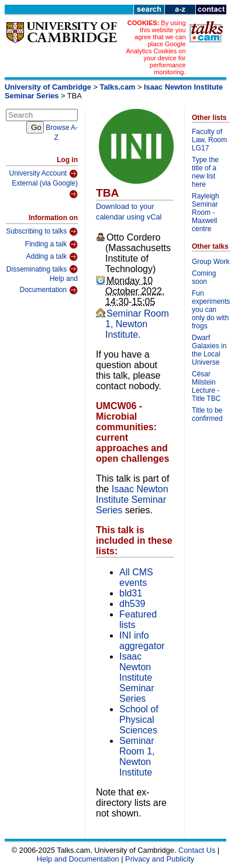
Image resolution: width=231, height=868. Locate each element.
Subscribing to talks (42, 232)
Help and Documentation (49, 285)
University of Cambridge (48, 87)
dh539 (132, 604)
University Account (43, 174)
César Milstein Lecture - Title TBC (206, 386)
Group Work (211, 262)
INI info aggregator (142, 641)
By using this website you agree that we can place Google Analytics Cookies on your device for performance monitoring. (156, 47)
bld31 (131, 593)
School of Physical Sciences (139, 720)
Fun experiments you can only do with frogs (211, 310)
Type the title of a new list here (205, 172)
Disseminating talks (42, 269)
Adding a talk (52, 257)
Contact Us (197, 850)
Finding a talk (51, 245)
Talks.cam (118, 87)
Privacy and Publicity (160, 859)
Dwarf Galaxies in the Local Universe (209, 350)
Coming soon (204, 277)
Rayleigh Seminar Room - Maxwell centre (206, 212)
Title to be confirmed (207, 414)
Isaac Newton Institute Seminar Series (132, 500)
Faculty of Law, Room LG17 (209, 140)
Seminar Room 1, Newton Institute (137, 324)
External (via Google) (45, 189)
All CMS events (136, 577)
